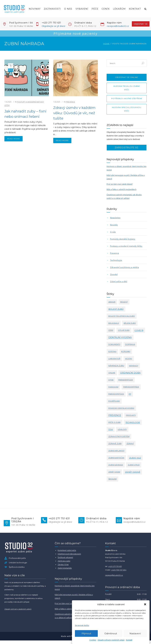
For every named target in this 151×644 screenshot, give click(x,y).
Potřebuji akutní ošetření (127, 99)
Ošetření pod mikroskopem (69, 554)
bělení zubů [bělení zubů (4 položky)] (130, 323)
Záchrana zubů (64, 561)
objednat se (141, 24)
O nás (68, 9)
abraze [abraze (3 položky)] (112, 302)
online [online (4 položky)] (112, 373)
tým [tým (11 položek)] (111, 429)
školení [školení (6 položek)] (112, 479)
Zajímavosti (52, 9)
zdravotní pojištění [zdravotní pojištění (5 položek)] (119, 436)
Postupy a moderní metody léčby (126, 246)
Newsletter (115, 218)
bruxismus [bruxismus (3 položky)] (114, 323)
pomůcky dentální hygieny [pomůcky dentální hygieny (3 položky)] (121, 408)
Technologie (116, 260)
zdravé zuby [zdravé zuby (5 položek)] (115, 444)
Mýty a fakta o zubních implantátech (122, 189)
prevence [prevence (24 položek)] (115, 415)
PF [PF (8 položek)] (130, 394)
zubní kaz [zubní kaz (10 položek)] (135, 458)
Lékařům (119, 9)
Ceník (106, 9)
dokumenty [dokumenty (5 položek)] (114, 344)
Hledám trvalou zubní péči (127, 88)
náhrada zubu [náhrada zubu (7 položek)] (116, 366)
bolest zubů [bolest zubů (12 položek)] (116, 309)
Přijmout (86, 633)
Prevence (70, 102)
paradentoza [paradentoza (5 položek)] (126, 380)
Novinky (35, 9)
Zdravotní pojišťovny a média (125, 267)
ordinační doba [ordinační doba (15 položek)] (130, 373)
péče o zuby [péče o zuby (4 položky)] (115, 422)
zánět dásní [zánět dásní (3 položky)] (114, 472)
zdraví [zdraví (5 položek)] (130, 444)
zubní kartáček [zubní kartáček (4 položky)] (116, 458)
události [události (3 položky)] (122, 429)
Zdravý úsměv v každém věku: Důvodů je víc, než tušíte (74, 113)
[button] (145, 604)
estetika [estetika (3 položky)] (112, 352)
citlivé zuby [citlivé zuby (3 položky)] (124, 330)
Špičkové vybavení (65, 557)
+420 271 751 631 (115, 566)
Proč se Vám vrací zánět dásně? (120, 184)
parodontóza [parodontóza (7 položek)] (116, 394)
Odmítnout (111, 633)
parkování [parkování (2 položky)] (113, 387)
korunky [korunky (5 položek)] (126, 351)
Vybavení (82, 9)
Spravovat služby (82, 625)
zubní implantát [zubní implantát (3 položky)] (116, 451)
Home (106, 44)
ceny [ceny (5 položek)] (111, 330)
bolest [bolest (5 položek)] (124, 302)
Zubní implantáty (65, 568)
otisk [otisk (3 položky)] (111, 380)
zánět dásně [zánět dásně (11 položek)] (133, 472)
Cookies (93, 640)
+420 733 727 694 (119, 570)
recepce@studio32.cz (118, 26)
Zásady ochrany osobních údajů (111, 640)
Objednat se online (127, 77)
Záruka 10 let (63, 565)
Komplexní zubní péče (67, 550)
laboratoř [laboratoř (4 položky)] (114, 359)
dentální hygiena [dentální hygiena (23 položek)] (120, 337)
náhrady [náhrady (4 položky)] (134, 366)
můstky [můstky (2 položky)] (129, 359)
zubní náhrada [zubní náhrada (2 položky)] (116, 465)
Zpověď (114, 274)
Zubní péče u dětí (119, 281)
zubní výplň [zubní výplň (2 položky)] (134, 465)
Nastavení (135, 633)
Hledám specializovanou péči (127, 109)
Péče (95, 9)
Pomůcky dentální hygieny (123, 239)
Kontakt (129, 640)
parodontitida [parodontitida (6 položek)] (131, 387)
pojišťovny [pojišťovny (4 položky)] (114, 401)
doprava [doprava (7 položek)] (130, 344)
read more (13, 139)
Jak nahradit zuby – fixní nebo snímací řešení (25, 114)
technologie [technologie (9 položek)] (133, 422)
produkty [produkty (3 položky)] (131, 415)
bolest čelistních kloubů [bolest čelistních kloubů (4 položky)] (122, 316)
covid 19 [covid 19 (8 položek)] (139, 330)
